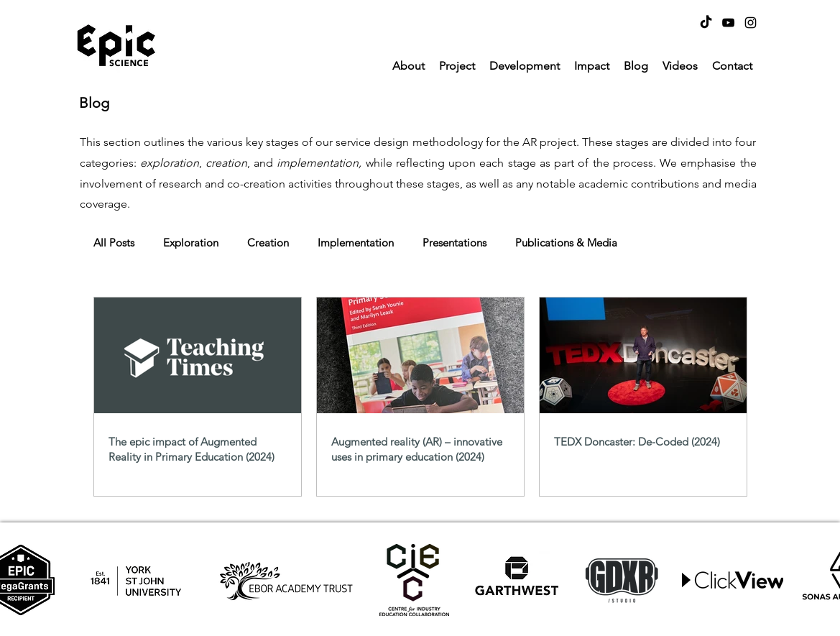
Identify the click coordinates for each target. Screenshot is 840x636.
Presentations (454, 243)
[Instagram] (751, 23)
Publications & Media (566, 243)
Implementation (356, 243)
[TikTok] (706, 23)
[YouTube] (728, 23)
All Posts (114, 243)
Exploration (191, 243)
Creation (268, 243)
